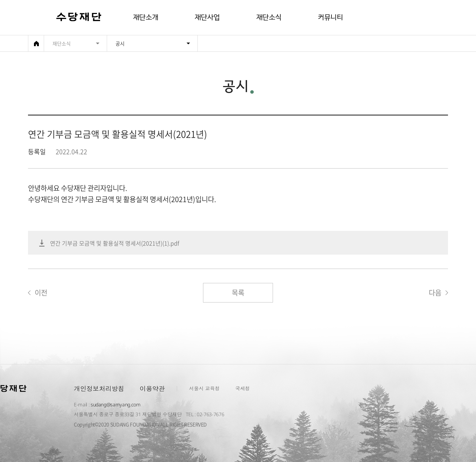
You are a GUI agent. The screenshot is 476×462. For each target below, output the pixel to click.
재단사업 (207, 17)
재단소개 (146, 17)
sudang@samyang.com (116, 404)
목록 (238, 293)
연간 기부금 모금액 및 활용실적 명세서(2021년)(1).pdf (115, 243)
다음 (435, 293)
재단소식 (269, 17)
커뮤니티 (330, 17)
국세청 (243, 388)
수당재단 (79, 18)
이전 (41, 293)
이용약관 (152, 389)
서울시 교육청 (204, 388)
